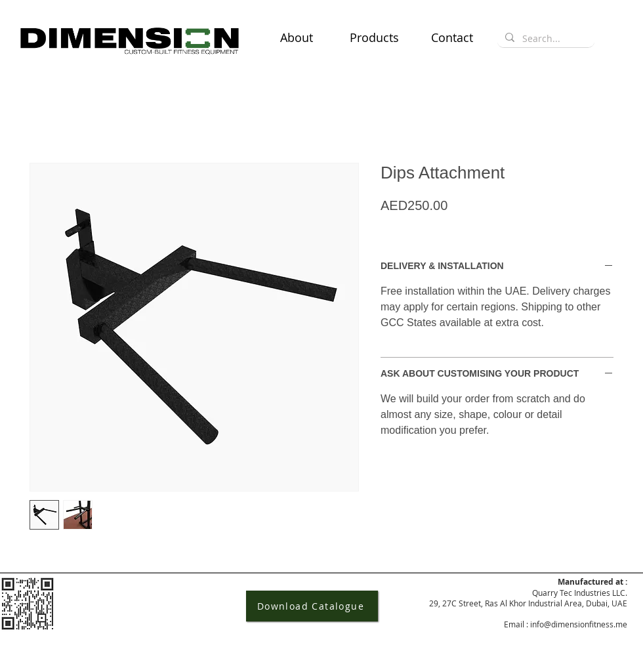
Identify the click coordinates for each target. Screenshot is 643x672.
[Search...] (545, 39)
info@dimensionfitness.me (579, 624)
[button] (374, 37)
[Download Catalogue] (312, 606)
